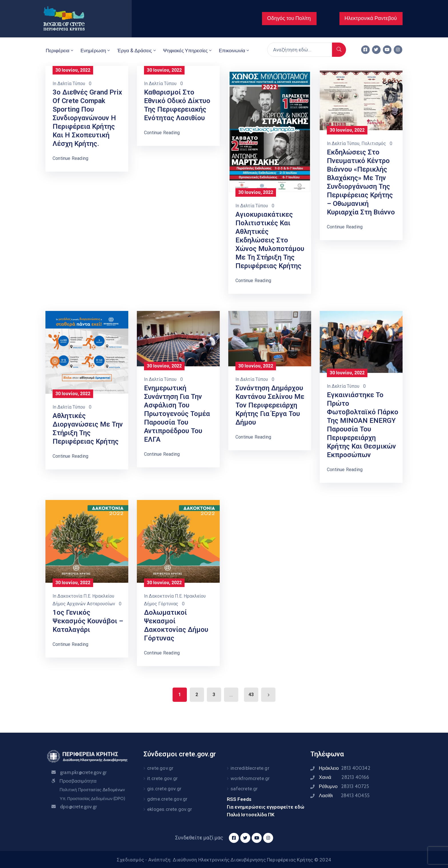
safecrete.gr (244, 789)
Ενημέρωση (96, 51)
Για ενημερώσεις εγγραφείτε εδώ (266, 807)
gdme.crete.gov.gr (167, 799)
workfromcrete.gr (250, 778)
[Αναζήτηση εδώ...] (300, 50)
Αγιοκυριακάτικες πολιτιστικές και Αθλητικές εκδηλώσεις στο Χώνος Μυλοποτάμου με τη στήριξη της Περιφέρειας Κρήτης (270, 240)
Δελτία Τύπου (71, 84)
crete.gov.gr (160, 768)
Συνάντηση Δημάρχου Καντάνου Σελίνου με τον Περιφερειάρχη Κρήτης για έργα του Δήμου (270, 405)
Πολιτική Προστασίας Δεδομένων (92, 790)
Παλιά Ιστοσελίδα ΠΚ (251, 815)
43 (251, 695)
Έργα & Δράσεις (137, 51)
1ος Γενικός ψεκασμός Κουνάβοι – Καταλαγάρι (88, 621)
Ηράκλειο (345, 768)
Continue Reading (70, 158)
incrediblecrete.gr (250, 768)
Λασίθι (344, 795)
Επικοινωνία (234, 51)
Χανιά (344, 777)
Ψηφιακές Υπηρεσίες (188, 51)
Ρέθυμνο (344, 786)
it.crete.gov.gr (162, 778)
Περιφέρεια (60, 51)
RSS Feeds (239, 799)
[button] (289, 19)
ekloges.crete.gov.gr (170, 809)
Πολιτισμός (374, 143)
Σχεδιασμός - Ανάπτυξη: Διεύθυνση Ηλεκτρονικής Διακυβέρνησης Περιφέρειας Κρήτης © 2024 (224, 860)
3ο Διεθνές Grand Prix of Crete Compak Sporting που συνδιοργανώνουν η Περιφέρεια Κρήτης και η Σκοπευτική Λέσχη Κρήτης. (87, 118)
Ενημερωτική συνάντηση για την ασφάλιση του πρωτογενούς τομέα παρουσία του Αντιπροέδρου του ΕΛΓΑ (177, 414)
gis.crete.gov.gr (164, 789)
